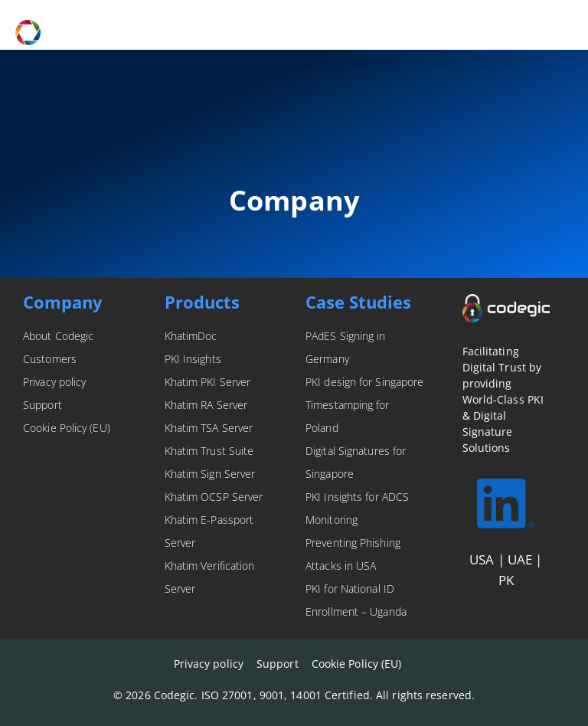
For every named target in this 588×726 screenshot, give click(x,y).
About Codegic (58, 336)
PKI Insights (193, 359)
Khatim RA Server (206, 405)
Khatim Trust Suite (209, 451)
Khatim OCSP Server (214, 497)
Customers (50, 359)
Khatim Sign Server (210, 474)
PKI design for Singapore (364, 382)
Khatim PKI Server (208, 382)
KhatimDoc (191, 336)
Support (42, 405)
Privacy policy (54, 382)
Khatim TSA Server (209, 428)
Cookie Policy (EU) (67, 428)
